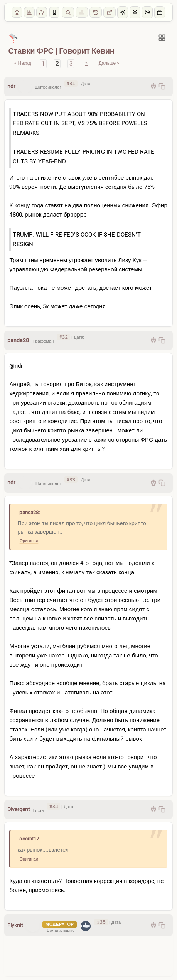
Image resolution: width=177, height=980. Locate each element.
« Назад (23, 63)
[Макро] (13, 38)
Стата (82, 12)
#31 (71, 83)
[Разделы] (162, 38)
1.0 (96, 12)
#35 (101, 922)
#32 (63, 337)
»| (87, 63)
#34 (54, 806)
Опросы (29, 12)
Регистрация (42, 12)
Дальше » (109, 63)
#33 (71, 480)
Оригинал (29, 541)
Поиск (68, 12)
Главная (17, 12)
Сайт (110, 12)
